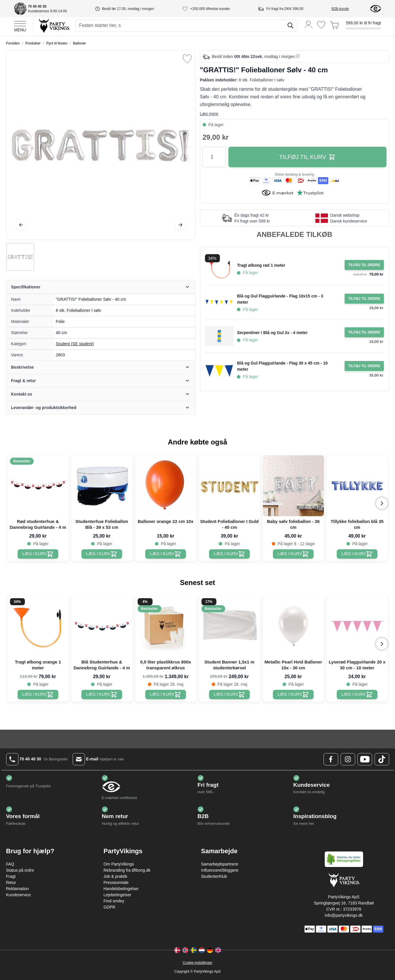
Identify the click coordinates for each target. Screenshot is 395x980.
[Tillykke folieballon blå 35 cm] (357, 554)
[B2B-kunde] (347, 9)
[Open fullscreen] (101, 145)
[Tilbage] (21, 225)
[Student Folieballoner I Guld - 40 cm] (229, 554)
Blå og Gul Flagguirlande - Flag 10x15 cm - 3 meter (280, 299)
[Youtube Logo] (365, 759)
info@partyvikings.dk (344, 915)
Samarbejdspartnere (220, 864)
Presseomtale (116, 882)
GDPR (110, 907)
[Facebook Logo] (331, 759)
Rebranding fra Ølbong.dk (127, 870)
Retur (11, 882)
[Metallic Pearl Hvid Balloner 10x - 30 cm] (293, 695)
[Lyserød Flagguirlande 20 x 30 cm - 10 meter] (357, 695)
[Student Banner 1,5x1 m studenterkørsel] (229, 695)
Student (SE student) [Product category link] (75, 344)
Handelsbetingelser (121, 889)
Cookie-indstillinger (197, 963)
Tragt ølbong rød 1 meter (261, 265)
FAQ (10, 864)
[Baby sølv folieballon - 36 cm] (293, 554)
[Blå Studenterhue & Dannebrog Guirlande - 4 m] (102, 695)
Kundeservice (19, 895)
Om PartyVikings (119, 864)
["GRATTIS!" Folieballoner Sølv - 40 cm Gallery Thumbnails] (20, 257)
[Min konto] (309, 24)
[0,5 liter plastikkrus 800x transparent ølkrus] (166, 695)
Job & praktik (116, 876)
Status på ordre (20, 870)
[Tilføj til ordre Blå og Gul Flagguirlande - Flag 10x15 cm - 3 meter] (364, 299)
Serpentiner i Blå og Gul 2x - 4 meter (272, 333)
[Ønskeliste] (321, 25)
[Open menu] (20, 25)
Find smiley (114, 901)
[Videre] (180, 225)
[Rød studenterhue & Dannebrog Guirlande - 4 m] (38, 554)
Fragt (11, 876)
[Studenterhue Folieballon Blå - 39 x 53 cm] (102, 554)
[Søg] (290, 25)
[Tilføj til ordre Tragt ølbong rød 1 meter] (364, 265)
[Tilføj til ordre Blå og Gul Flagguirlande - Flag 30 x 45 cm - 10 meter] (364, 366)
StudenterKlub (214, 876)
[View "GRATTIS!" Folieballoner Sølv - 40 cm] (20, 257)
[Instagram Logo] (348, 759)
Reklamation (18, 889)
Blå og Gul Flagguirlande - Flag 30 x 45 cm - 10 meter (282, 366)
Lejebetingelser (118, 895)
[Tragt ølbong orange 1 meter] (38, 695)
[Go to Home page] (54, 25)
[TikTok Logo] (382, 759)
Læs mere (209, 114)
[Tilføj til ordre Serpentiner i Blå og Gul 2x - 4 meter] (364, 332)
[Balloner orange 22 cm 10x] (166, 554)
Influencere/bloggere (220, 870)
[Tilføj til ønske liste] (187, 59)
